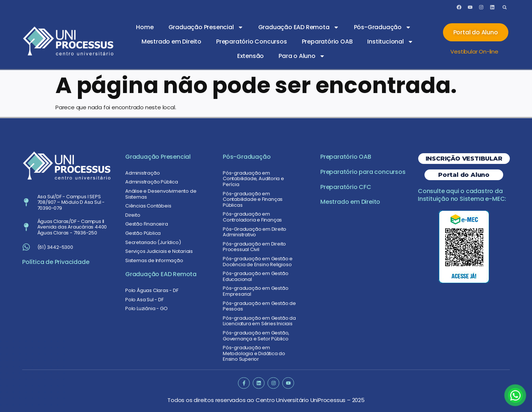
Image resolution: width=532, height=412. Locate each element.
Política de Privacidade (56, 262)
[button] (504, 7)
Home (145, 27)
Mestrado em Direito (171, 42)
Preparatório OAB (327, 42)
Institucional (390, 42)
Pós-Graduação (383, 27)
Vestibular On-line (474, 51)
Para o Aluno (302, 56)
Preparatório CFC (346, 187)
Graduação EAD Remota (299, 27)
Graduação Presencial (206, 27)
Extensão (250, 56)
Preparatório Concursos (252, 42)
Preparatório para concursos (363, 172)
